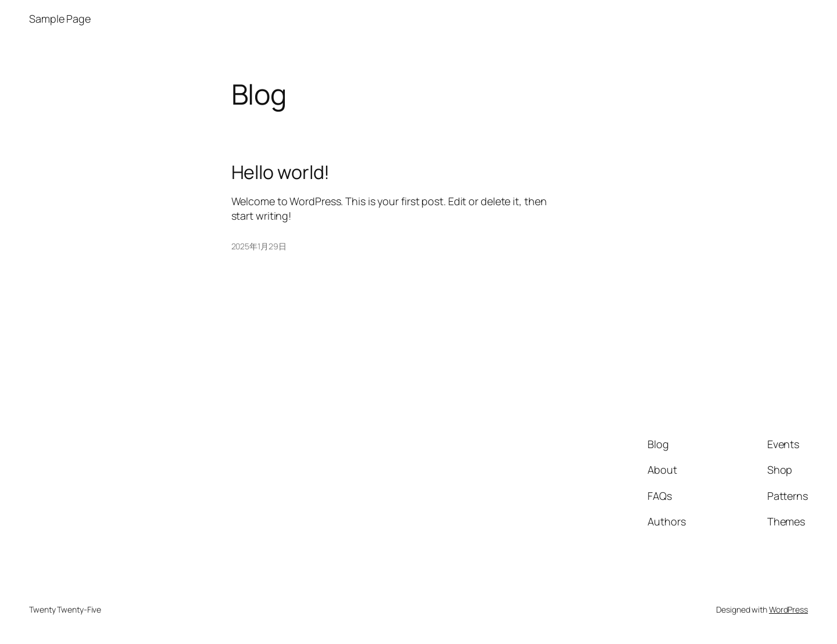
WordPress (788, 609)
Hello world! (281, 172)
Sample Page (60, 19)
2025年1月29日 (259, 246)
